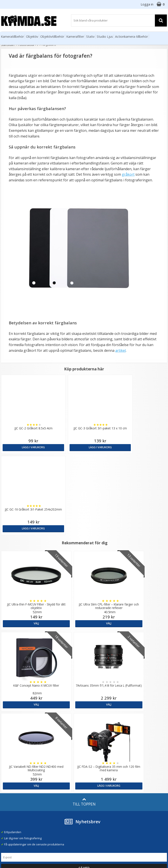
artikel (121, 350)
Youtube (91, 794)
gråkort (128, 174)
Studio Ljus (105, 37)
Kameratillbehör (12, 37)
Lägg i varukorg (21, 447)
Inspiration (50, 789)
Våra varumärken (54, 747)
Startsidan (8, 45)
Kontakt (6, 795)
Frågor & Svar (10, 777)
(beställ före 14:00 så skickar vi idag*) (105, 759)
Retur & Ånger (11, 789)
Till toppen (84, 640)
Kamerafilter (75, 37)
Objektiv (32, 37)
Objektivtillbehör (52, 37)
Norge (136, 754)
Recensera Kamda (55, 753)
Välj (28, 542)
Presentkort (9, 801)
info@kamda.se (11, 738)
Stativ (90, 37)
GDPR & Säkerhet (55, 759)
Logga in (147, 4)
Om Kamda (50, 740)
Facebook (91, 788)
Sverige (136, 743)
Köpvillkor (8, 783)
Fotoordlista (26, 45)
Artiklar (48, 776)
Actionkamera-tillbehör (131, 37)
